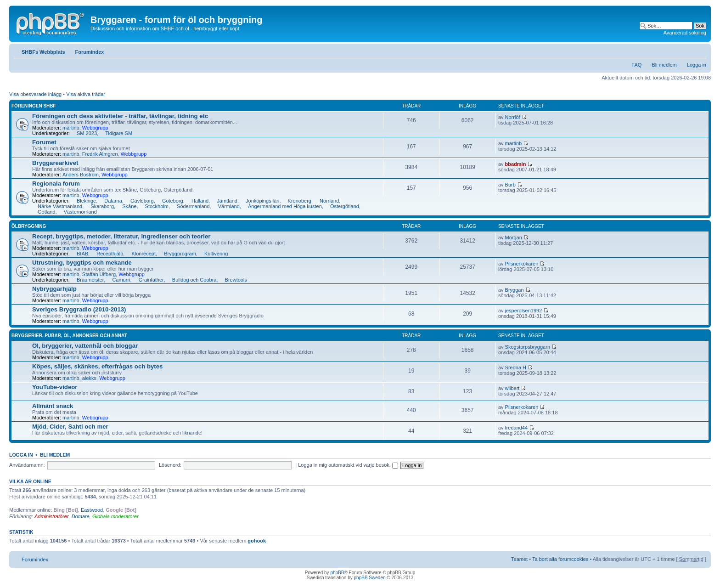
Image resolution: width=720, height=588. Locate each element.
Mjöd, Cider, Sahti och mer (70, 427)
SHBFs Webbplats (43, 52)
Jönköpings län (262, 201)
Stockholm (157, 206)
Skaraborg (102, 206)
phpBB (337, 573)
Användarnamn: (27, 465)
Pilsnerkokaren (522, 264)
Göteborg (173, 201)
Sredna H (516, 367)
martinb (71, 128)
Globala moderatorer (115, 516)
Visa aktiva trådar (86, 94)
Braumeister (90, 280)
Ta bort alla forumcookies (560, 559)
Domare (81, 516)
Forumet (44, 142)
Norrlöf (513, 117)
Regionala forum (56, 184)
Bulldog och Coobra (194, 280)
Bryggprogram (180, 254)
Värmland (229, 206)
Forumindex (90, 52)
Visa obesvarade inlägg (35, 94)
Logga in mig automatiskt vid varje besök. (348, 465)
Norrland (329, 201)
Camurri (121, 280)
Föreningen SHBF (34, 106)
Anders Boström (81, 175)
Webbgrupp (95, 128)
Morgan (514, 237)
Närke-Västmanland (60, 206)
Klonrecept (143, 254)
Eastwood (92, 510)
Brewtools (236, 280)
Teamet (519, 559)
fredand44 (517, 428)
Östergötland (345, 206)
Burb (510, 185)
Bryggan (515, 290)
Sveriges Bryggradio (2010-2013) (79, 309)
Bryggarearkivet (55, 163)
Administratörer (52, 516)
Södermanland (193, 206)
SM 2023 (87, 133)
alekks (89, 378)
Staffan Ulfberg (99, 274)
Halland (200, 201)
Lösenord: (170, 465)
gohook (257, 541)
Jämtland (227, 201)
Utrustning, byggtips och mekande (82, 263)
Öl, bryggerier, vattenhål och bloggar (85, 346)
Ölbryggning (29, 226)
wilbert (512, 388)
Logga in (697, 65)
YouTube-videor (55, 387)
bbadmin (516, 164)
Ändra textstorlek (700, 50)
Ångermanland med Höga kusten (285, 206)
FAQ (636, 65)
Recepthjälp (110, 254)
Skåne (129, 206)
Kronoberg (300, 201)
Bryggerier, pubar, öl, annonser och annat (69, 336)
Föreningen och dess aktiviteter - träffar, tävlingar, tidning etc (120, 116)
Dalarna (113, 201)
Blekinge (86, 201)
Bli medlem (664, 65)
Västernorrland (80, 212)
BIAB (82, 254)
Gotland (47, 212)
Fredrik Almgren (100, 154)
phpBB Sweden (370, 578)
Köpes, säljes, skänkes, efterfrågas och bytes (97, 366)
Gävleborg (142, 201)
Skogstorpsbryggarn (528, 347)
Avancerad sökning (685, 33)
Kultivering (216, 254)
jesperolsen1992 (524, 311)
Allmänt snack (53, 406)
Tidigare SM (119, 133)
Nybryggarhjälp (54, 289)
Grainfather (151, 280)
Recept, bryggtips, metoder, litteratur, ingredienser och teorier (121, 236)
